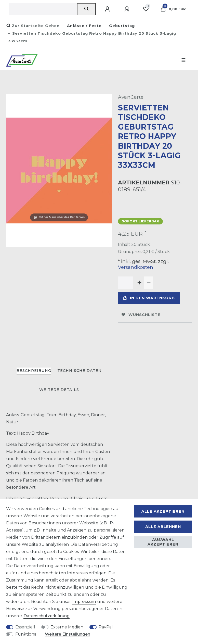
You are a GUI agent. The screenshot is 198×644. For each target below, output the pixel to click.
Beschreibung (34, 371)
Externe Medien (67, 627)
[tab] (34, 371)
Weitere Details (59, 390)
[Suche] (86, 9)
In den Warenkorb (149, 298)
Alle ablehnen (163, 527)
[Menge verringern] (149, 283)
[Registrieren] (128, 9)
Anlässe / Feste (84, 26)
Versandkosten (136, 267)
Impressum (84, 602)
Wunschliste (141, 315)
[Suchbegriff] (43, 9)
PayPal (106, 627)
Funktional (27, 634)
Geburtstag (121, 26)
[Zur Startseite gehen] (33, 26)
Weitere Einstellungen (68, 634)
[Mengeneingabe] (126, 283)
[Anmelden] (108, 9)
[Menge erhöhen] (139, 283)
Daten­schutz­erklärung (47, 616)
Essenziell (25, 627)
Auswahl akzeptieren (163, 542)
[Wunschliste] (146, 9)
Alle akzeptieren (163, 511)
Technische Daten (80, 371)
